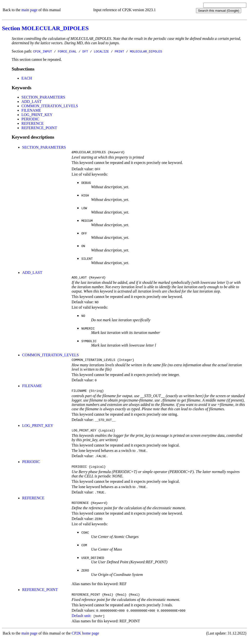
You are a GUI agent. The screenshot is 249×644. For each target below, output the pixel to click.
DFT (85, 51)
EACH (27, 78)
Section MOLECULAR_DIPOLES (45, 28)
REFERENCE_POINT (39, 128)
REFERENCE (33, 123)
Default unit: (81, 622)
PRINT (119, 51)
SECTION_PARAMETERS (43, 97)
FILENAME (31, 110)
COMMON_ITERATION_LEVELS (50, 106)
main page (29, 10)
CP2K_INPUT (43, 51)
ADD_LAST (31, 102)
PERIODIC (30, 119)
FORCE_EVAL (67, 51)
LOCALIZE (101, 51)
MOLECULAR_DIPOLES (146, 51)
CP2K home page (85, 639)
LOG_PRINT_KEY (37, 115)
